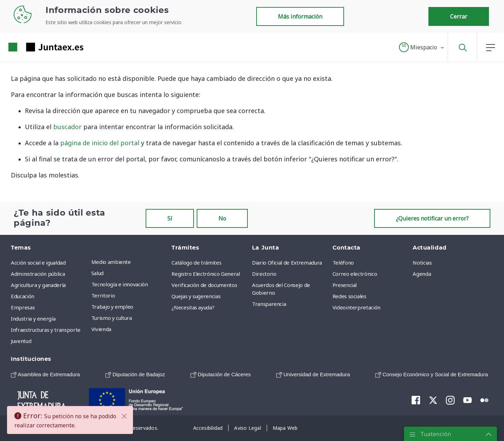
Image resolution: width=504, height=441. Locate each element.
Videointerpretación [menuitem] (356, 307)
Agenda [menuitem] (422, 274)
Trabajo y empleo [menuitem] (112, 307)
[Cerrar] (124, 416)
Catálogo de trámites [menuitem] (196, 262)
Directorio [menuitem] (264, 274)
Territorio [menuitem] (103, 295)
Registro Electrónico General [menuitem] (206, 274)
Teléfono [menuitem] (343, 262)
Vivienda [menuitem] (101, 329)
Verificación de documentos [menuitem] (204, 285)
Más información (300, 16)
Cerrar (459, 16)
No (222, 218)
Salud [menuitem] (97, 273)
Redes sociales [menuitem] (349, 296)
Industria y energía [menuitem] (33, 318)
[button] (422, 47)
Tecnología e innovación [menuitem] (120, 284)
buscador (67, 127)
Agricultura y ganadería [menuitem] (38, 285)
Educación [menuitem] (23, 296)
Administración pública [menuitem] (38, 274)
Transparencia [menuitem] (269, 304)
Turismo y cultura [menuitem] (112, 318)
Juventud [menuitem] (21, 341)
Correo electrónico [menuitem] (355, 274)
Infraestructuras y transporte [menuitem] (46, 330)
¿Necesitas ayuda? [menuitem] (193, 307)
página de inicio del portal (100, 143)
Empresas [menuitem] (23, 307)
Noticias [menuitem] (422, 262)
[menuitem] (45, 374)
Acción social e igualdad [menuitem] (38, 262)
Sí (170, 218)
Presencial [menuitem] (345, 285)
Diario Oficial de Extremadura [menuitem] (287, 262)
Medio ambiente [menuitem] (111, 262)
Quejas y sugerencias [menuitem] (196, 296)
